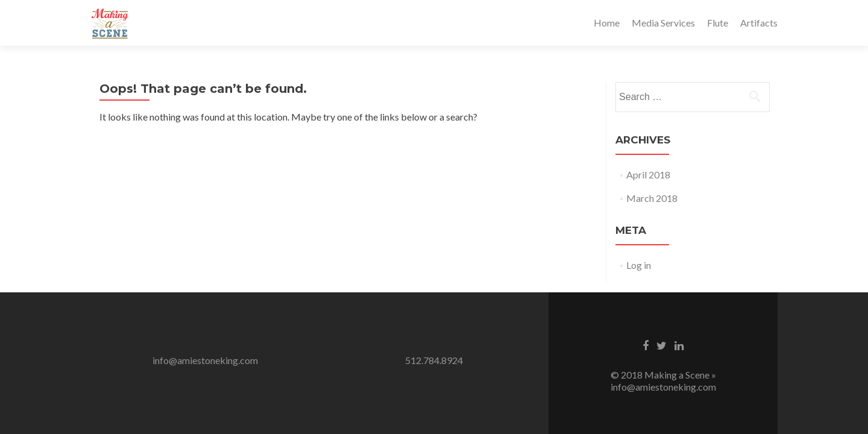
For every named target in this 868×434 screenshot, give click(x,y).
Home (607, 23)
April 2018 (648, 175)
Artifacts (759, 23)
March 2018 (652, 198)
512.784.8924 (434, 360)
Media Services (663, 23)
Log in (639, 265)
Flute (718, 23)
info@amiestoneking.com (205, 360)
